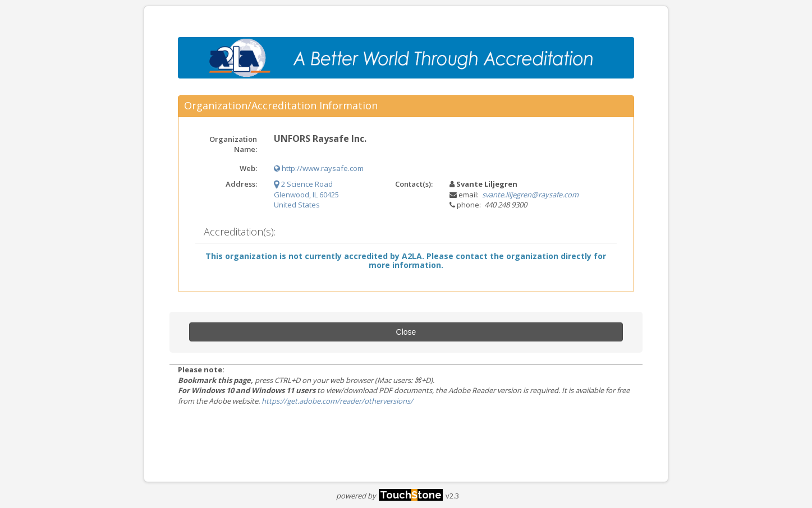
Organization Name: (233, 144)
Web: (248, 168)
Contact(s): (414, 184)
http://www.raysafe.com (319, 168)
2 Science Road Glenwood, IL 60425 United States (306, 194)
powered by (389, 496)
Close (406, 332)
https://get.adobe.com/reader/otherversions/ (337, 401)
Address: (241, 184)
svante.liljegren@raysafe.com (530, 195)
